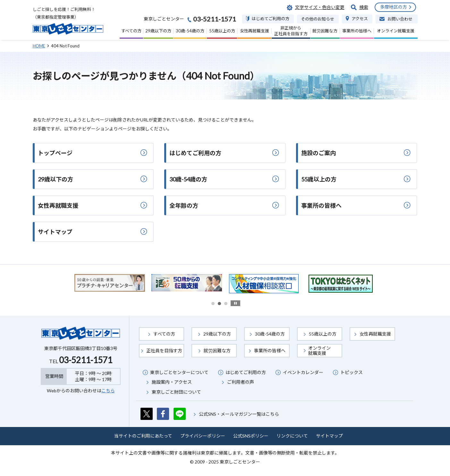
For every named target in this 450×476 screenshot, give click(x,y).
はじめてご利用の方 (246, 372)
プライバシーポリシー (203, 436)
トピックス (352, 372)
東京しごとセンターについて (179, 372)
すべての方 (164, 334)
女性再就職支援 (375, 334)
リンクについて (292, 436)
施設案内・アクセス (172, 382)
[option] (110, 283)
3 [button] (226, 304)
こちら (108, 391)
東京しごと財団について (176, 392)
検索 (364, 7)
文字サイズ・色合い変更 (320, 7)
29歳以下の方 (217, 334)
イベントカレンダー (303, 372)
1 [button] (213, 304)
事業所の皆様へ (270, 351)
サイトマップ (329, 436)
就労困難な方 (217, 351)
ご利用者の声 (241, 382)
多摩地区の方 (394, 7)
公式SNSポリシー (251, 436)
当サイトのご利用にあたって (143, 436)
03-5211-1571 (86, 360)
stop (235, 303)
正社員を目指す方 (164, 351)
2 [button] (219, 304)
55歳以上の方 (323, 334)
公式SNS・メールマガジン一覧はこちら (239, 414)
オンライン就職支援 (319, 351)
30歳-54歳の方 (270, 334)
